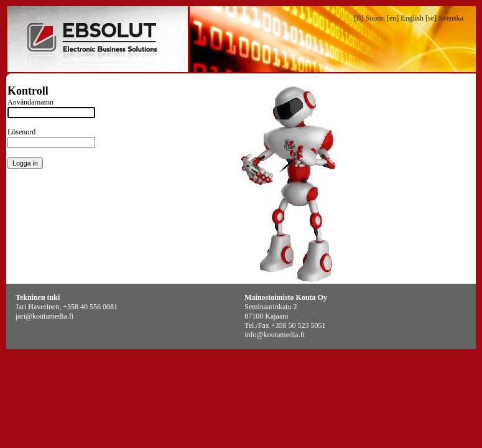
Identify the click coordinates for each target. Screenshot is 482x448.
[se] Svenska (444, 18)
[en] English (405, 18)
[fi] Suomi (369, 18)
